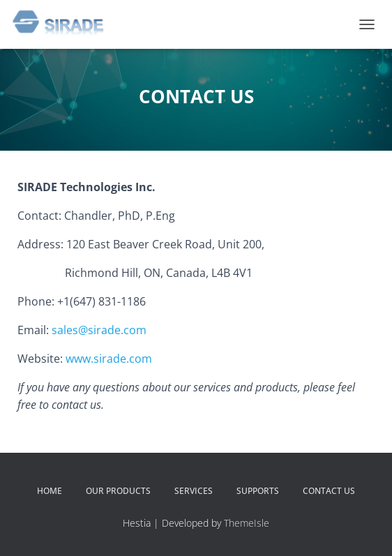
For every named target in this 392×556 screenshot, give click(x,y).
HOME (50, 491)
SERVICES (194, 491)
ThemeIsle (247, 523)
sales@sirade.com (99, 330)
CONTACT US (329, 491)
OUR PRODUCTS (118, 491)
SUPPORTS (258, 491)
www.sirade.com (109, 359)
